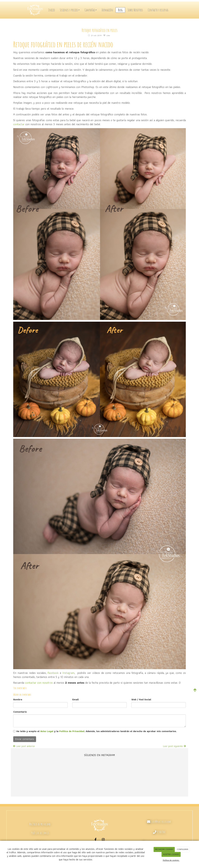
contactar (19, 124)
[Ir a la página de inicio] (36, 10)
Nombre (18, 700)
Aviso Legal (47, 731)
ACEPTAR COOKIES (171, 854)
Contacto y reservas (158, 10)
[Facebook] (96, 840)
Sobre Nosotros (135, 10)
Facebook (53, 673)
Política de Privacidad (72, 731)
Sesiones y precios (70, 10)
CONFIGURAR (183, 849)
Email (75, 700)
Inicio (52, 10)
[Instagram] (103, 840)
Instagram (68, 673)
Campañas (91, 10)
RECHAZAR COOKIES (164, 849)
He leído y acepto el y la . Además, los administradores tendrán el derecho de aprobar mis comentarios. (96, 731)
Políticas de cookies (40, 833)
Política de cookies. (171, 860)
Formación (107, 10)
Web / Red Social (141, 700)
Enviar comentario (25, 739)
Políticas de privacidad (40, 824)
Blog (120, 10)
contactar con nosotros (39, 683)
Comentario (20, 712)
